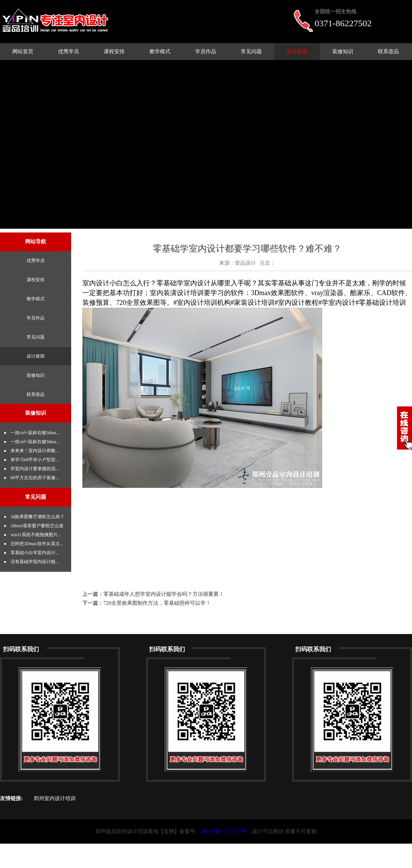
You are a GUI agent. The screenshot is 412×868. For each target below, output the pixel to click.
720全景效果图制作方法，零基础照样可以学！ (157, 603)
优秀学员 (69, 52)
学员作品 (206, 52)
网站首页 (23, 52)
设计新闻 (297, 52)
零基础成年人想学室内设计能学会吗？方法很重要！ (164, 594)
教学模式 (160, 52)
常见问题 (251, 52)
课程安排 (114, 52)
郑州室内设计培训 (55, 798)
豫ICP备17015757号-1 (226, 831)
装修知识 (343, 52)
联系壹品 (388, 52)
